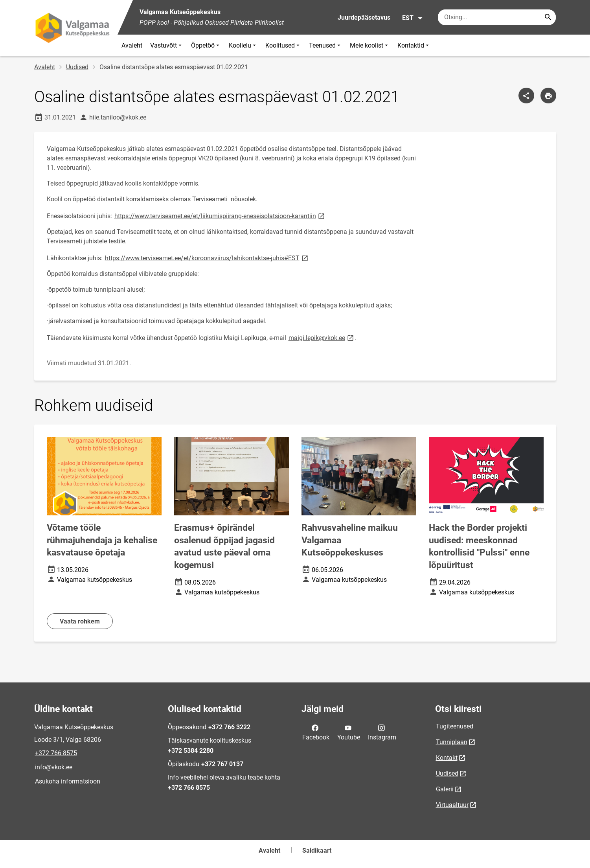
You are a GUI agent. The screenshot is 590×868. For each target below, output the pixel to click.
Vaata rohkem (80, 621)
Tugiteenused (455, 726)
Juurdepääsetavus (364, 17)
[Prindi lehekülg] (548, 96)
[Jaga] (526, 96)
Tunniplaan (452, 742)
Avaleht (132, 45)
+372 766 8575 (56, 753)
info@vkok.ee (54, 767)
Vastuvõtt (167, 45)
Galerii (445, 789)
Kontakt (447, 758)
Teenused (325, 45)
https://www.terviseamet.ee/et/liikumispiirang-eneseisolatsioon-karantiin (220, 216)
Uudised (77, 67)
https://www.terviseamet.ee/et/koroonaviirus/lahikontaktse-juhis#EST (207, 258)
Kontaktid (414, 45)
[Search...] (548, 17)
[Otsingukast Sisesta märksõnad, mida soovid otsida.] (497, 17)
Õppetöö (206, 45)
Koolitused (283, 45)
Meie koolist (370, 45)
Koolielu (243, 45)
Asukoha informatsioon (68, 781)
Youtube (349, 732)
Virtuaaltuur (452, 805)
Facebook (316, 732)
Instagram (382, 732)
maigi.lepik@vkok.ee (322, 337)
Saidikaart (317, 851)
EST (413, 18)
